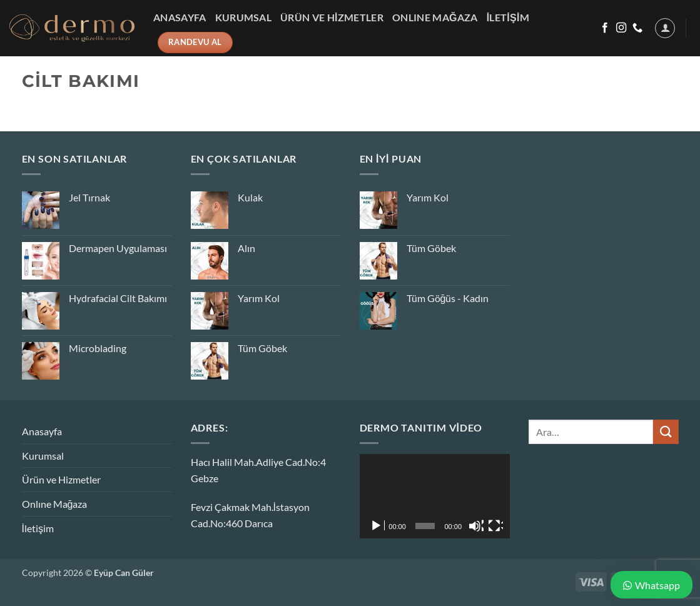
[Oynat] (377, 526)
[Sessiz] (476, 526)
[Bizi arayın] (637, 28)
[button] (665, 28)
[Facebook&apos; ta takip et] (605, 28)
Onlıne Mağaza (435, 17)
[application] (435, 496)
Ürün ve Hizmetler (332, 17)
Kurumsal (244, 17)
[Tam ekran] (495, 526)
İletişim (508, 17)
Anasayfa (180, 17)
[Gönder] (666, 432)
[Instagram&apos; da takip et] (621, 28)
